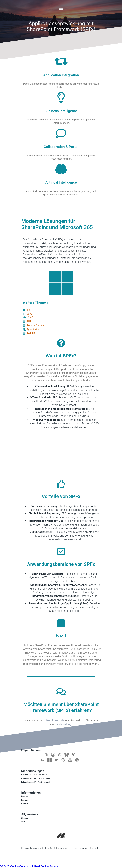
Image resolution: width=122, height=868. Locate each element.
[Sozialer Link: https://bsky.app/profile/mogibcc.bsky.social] (68, 755)
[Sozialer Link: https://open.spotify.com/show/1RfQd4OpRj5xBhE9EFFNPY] (78, 760)
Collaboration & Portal (61, 147)
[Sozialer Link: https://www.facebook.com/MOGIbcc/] (47, 755)
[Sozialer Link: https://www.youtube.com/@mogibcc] (71, 760)
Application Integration (61, 75)
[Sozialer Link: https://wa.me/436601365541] (61, 755)
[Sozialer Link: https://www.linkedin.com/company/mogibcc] (44, 760)
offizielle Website (54, 720)
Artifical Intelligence (61, 182)
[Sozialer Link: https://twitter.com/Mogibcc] (58, 760)
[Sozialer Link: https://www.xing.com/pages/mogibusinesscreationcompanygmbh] (75, 755)
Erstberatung (63, 724)
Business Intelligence (61, 111)
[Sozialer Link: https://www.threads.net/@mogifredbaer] (54, 755)
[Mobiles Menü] (61, 8)
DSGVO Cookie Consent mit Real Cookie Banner (29, 866)
